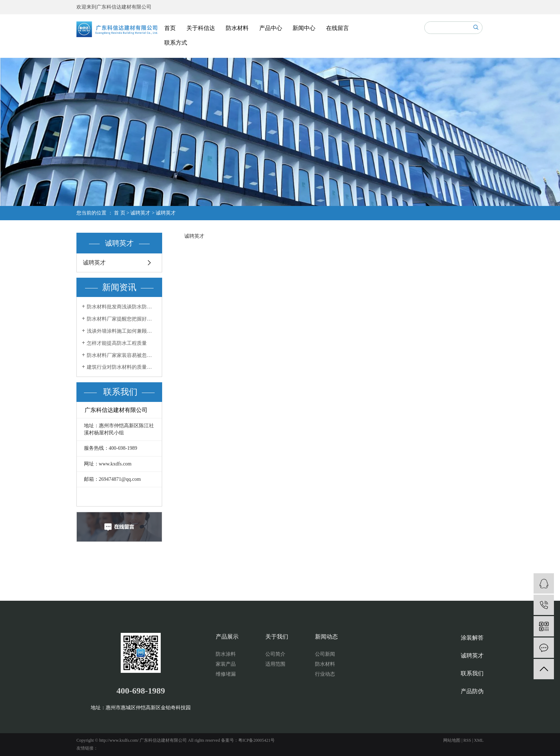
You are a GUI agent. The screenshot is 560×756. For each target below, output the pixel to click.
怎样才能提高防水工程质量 (117, 343)
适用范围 (275, 664)
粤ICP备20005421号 (257, 740)
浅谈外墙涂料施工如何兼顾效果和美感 (122, 331)
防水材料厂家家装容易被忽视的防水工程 (122, 355)
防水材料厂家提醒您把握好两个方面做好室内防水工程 (122, 319)
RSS (467, 740)
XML (479, 740)
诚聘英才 (140, 213)
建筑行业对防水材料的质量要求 (122, 367)
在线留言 (337, 28)
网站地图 (452, 740)
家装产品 (226, 664)
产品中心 (271, 28)
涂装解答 (472, 638)
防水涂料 (226, 654)
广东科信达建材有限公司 (124, 7)
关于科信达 (201, 28)
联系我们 (472, 673)
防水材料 (237, 28)
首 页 (120, 213)
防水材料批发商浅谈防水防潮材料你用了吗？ (122, 307)
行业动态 (325, 674)
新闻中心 (304, 28)
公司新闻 (325, 654)
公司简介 (275, 654)
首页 (170, 28)
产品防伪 (472, 691)
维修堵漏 (226, 674)
